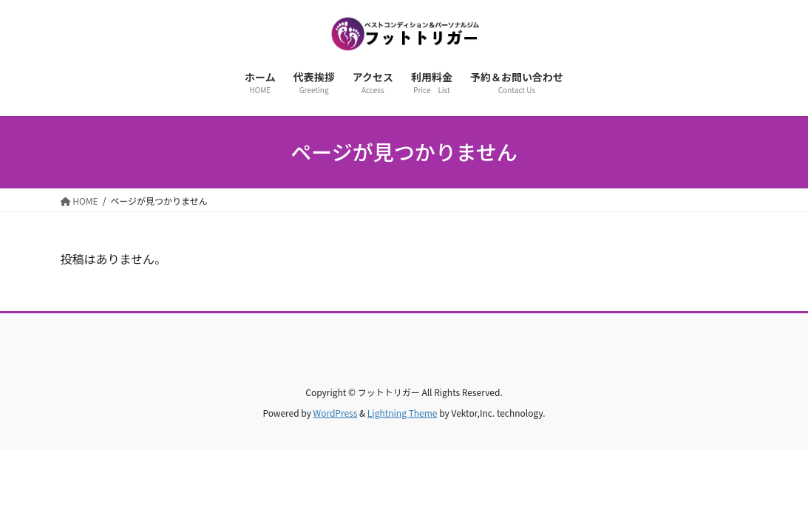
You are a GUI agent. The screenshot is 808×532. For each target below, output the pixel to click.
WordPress (336, 413)
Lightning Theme (403, 413)
